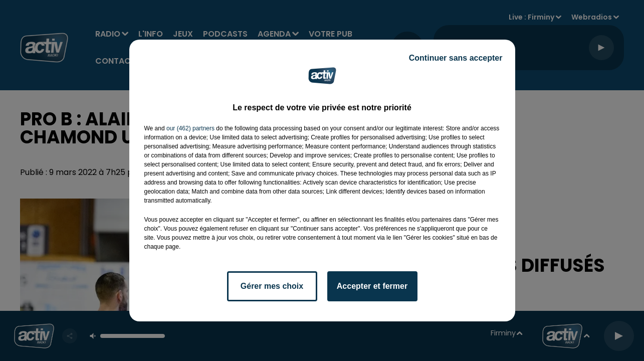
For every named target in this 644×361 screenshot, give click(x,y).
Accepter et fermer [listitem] (372, 286)
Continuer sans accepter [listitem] (456, 58)
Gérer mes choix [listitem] (272, 286)
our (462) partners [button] (190, 128)
